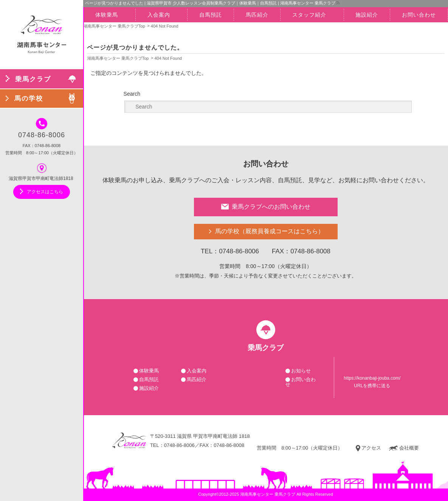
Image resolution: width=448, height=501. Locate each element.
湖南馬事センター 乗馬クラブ (268, 494)
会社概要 (404, 448)
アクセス (368, 448)
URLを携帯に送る (372, 386)
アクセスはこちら (42, 191)
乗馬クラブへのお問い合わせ (266, 207)
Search (132, 94)
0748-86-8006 (42, 128)
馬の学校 (270, 232)
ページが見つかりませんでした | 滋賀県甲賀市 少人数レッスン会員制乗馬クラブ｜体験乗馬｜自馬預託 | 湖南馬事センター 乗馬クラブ (210, 3)
